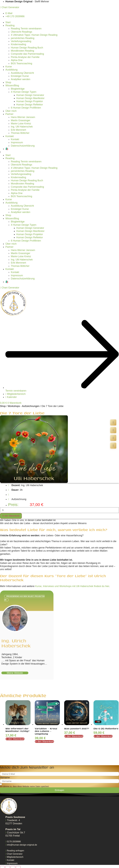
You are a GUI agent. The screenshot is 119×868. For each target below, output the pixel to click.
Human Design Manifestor (30, 98)
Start (8, 22)
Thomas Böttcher (20, 133)
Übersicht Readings (22, 32)
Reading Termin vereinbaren (26, 29)
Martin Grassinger (21, 120)
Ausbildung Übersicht (22, 73)
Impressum (17, 142)
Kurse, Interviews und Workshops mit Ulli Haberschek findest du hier (72, 586)
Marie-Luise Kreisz (21, 124)
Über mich (11, 111)
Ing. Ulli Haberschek (22, 127)
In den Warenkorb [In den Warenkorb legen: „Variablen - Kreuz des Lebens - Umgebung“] (44, 742)
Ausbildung (11, 70)
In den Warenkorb (11, 516)
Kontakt (10, 136)
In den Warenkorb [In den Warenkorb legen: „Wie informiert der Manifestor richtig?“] (15, 739)
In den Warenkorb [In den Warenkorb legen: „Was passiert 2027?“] (74, 736)
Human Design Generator (30, 95)
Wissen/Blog (12, 86)
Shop (8, 82)
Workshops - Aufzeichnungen (24, 406)
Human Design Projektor (30, 101)
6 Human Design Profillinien (26, 108)
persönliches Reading (23, 38)
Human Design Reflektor (30, 105)
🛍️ (7, 149)
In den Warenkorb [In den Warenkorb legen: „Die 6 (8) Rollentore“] (103, 736)
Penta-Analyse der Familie (25, 57)
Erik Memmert (18, 130)
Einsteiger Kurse (20, 76)
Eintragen (59, 790)
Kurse (9, 67)
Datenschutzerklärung (23, 146)
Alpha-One (17, 60)
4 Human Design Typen (24, 92)
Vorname (5, 777)
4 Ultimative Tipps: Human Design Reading (34, 35)
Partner (9, 114)
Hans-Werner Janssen (23, 117)
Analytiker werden (21, 79)
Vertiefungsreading (21, 41)
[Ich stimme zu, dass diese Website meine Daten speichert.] (25, 785)
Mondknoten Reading (22, 51)
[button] (59, 152)
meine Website (15, 673)
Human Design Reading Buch (27, 48)
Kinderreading (18, 44)
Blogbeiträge (18, 89)
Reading (10, 25)
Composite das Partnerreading (27, 54)
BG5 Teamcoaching (22, 63)
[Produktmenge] (59, 510)
